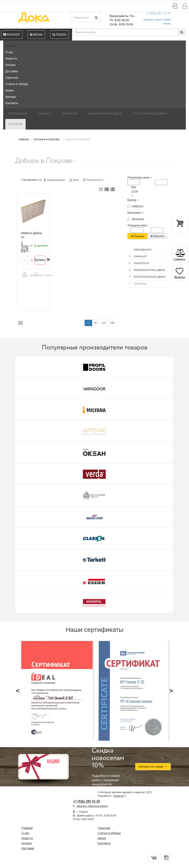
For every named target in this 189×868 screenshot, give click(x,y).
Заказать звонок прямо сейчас (157, 22)
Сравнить (27, 275)
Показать (137, 236)
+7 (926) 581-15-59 (158, 14)
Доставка (12, 71)
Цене (74, 180)
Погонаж (15, 124)
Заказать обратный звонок (92, 806)
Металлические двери (150, 114)
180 (112, 323)
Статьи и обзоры (17, 84)
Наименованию (54, 180)
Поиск (60, 35)
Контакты (12, 103)
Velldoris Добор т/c (31, 235)
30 (88, 323)
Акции (9, 90)
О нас (9, 52)
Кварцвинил (18, 114)
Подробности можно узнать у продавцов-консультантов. (110, 767)
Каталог (12, 35)
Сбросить (158, 236)
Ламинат (44, 114)
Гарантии (12, 78)
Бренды (11, 97)
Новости (11, 59)
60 (96, 323)
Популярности (93, 180)
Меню (36, 35)
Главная (11, 46)
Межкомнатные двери (105, 114)
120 (104, 323)
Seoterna (119, 796)
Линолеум (69, 114)
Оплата (10, 65)
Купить (40, 260)
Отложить (39, 275)
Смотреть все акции (153, 767)
